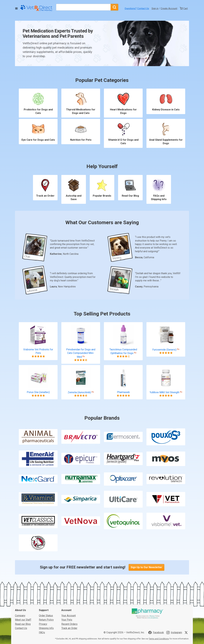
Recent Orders (69, 624)
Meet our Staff (23, 620)
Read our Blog (23, 624)
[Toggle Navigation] (16, 8)
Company (20, 616)
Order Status (46, 616)
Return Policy (46, 620)
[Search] (114, 7)
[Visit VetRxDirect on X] (187, 633)
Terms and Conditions (159, 639)
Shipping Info (46, 628)
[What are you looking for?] (83, 7)
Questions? (131, 8)
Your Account (69, 616)
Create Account (169, 8)
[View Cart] (184, 8)
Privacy (43, 624)
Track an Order (69, 628)
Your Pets (67, 620)
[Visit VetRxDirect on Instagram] (174, 633)
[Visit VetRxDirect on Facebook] (156, 633)
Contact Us (143, 8)
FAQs (42, 632)
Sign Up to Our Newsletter (146, 568)
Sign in (155, 8)
